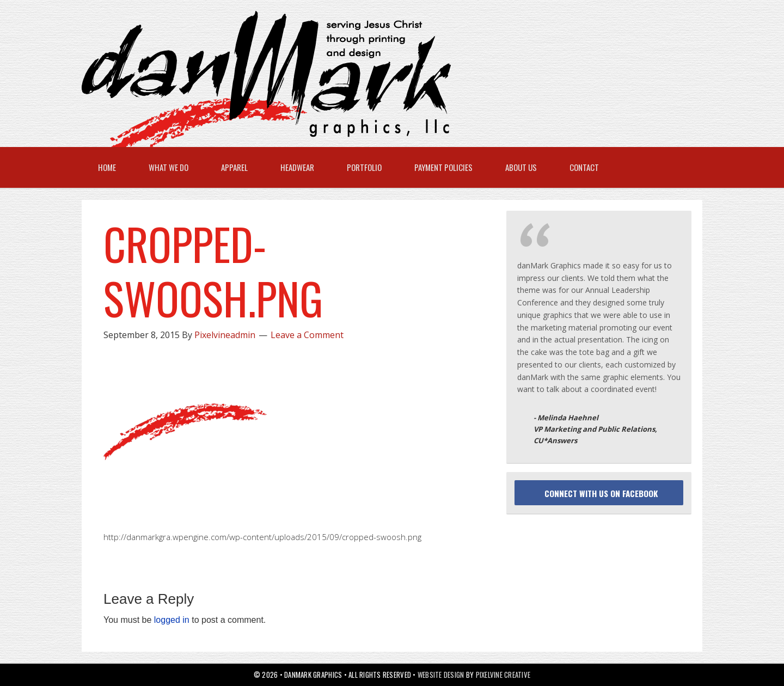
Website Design (441, 675)
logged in (172, 620)
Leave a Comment (307, 335)
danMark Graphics (381, 79)
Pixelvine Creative (503, 675)
